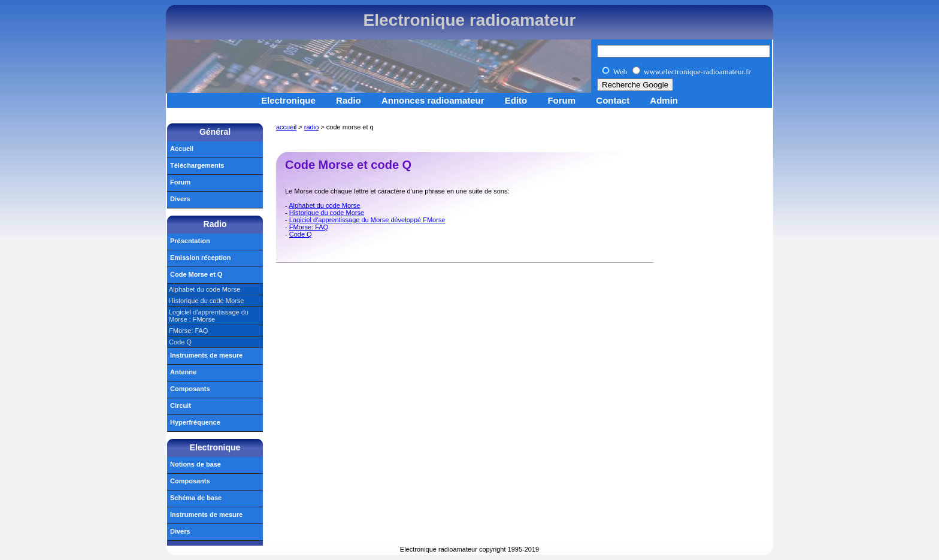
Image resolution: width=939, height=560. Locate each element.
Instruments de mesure (206, 355)
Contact (613, 100)
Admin (664, 100)
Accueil (182, 149)
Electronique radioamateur (470, 20)
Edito (516, 100)
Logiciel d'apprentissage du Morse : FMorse (209, 316)
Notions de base (196, 464)
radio (311, 127)
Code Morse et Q (196, 274)
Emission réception (200, 258)
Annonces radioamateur (433, 100)
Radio (349, 100)
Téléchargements (197, 165)
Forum (561, 100)
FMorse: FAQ (309, 227)
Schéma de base (196, 498)
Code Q (301, 234)
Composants (190, 389)
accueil (286, 127)
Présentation (190, 241)
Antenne (183, 372)
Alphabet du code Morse (324, 205)
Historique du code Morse (327, 213)
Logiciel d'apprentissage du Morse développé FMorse (367, 220)
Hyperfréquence (195, 422)
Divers (180, 199)
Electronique (288, 100)
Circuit (181, 405)
